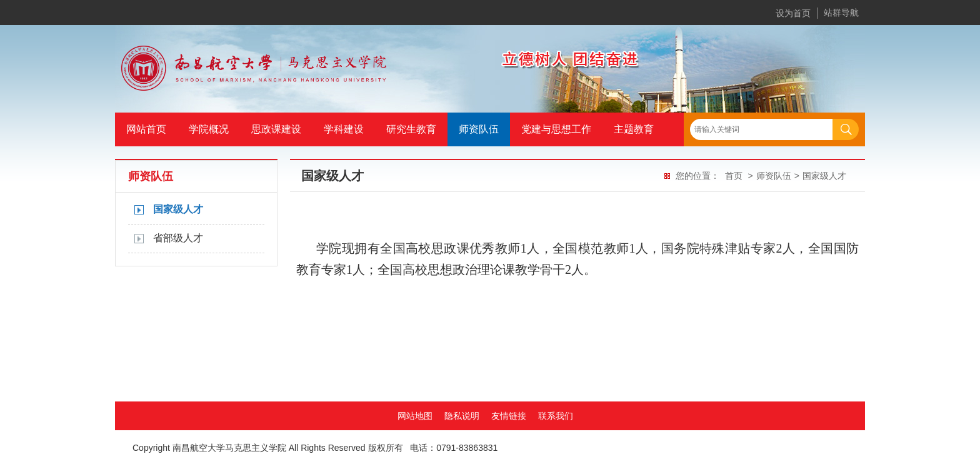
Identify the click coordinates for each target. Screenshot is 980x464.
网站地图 (415, 416)
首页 (734, 176)
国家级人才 (178, 209)
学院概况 (209, 129)
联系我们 (556, 416)
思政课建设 (276, 129)
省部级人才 (178, 238)
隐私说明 (462, 416)
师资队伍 (479, 129)
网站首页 (146, 129)
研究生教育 (411, 129)
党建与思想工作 (556, 129)
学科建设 (344, 129)
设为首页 (793, 13)
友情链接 (509, 416)
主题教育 (634, 129)
